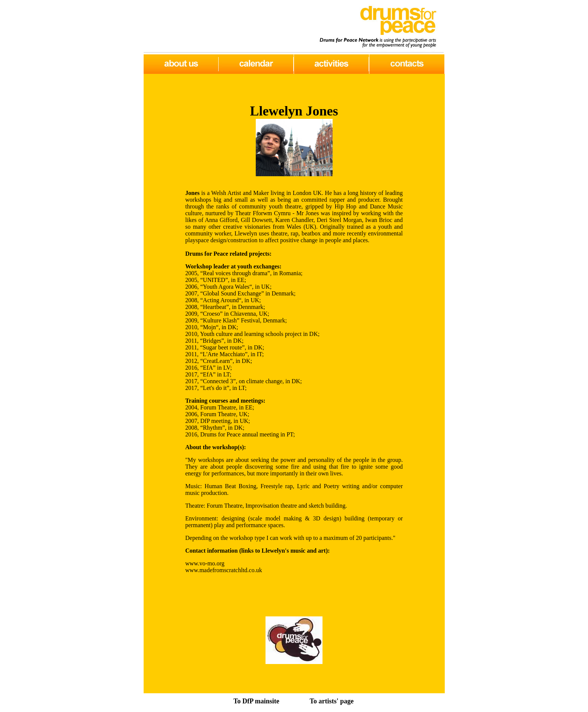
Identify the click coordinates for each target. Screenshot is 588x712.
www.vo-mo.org (205, 563)
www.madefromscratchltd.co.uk (224, 570)
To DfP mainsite (256, 701)
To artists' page (332, 701)
